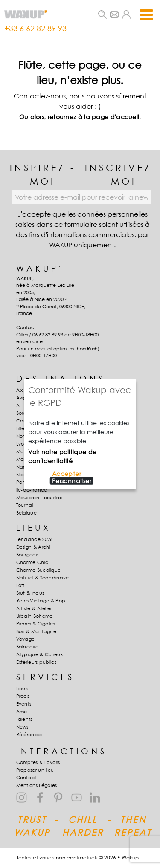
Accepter (67, 474)
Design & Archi (33, 547)
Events (24, 704)
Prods (23, 696)
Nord (22, 436)
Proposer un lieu (35, 770)
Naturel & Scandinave (43, 578)
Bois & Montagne (36, 631)
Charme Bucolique (39, 570)
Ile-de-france (32, 490)
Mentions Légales (37, 785)
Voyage (26, 639)
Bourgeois (28, 555)
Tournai (25, 505)
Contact (26, 778)
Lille (20, 428)
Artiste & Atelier (34, 608)
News (22, 727)
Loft (20, 585)
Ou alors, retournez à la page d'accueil (79, 117)
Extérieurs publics (36, 662)
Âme (22, 712)
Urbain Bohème (35, 616)
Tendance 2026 (35, 539)
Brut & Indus (30, 593)
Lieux (22, 689)
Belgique (26, 513)
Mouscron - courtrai (39, 498)
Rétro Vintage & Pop (41, 601)
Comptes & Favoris (38, 762)
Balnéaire (28, 647)
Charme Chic (32, 562)
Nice (22, 475)
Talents (24, 719)
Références (29, 735)
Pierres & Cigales (36, 624)
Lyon (22, 444)
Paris (22, 482)
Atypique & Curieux (39, 654)
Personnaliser (72, 481)
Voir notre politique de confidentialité (62, 456)
